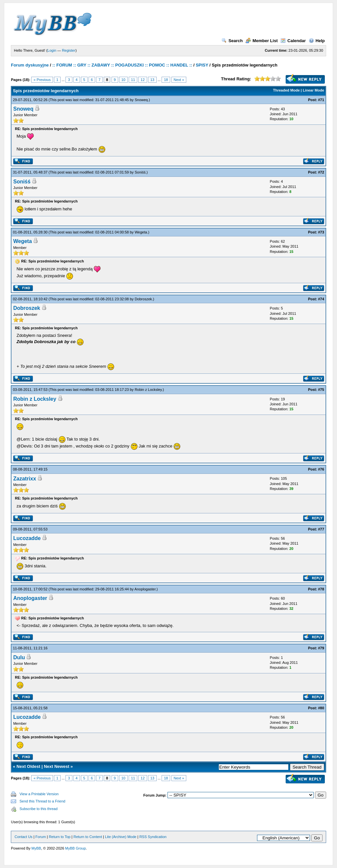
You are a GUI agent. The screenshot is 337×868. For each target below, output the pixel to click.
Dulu (19, 657)
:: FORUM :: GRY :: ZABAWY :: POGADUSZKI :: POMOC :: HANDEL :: (122, 65)
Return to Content (88, 837)
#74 (321, 299)
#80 (321, 708)
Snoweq (141, 100)
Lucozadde (27, 538)
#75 (321, 390)
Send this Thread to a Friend (42, 801)
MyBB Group (76, 848)
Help (317, 41)
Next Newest (56, 766)
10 (123, 80)
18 (166, 80)
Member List (262, 41)
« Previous (42, 80)
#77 (321, 529)
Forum (41, 837)
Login (52, 50)
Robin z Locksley (148, 390)
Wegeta (141, 232)
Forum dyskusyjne (30, 65)
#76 (321, 469)
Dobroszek (143, 299)
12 (143, 80)
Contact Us (23, 837)
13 (152, 80)
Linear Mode (313, 90)
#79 (321, 648)
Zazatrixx (25, 479)
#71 (321, 100)
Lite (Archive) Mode (121, 837)
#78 (321, 589)
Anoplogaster (145, 589)
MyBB (36, 848)
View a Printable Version (39, 794)
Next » (179, 80)
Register (69, 50)
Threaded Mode (286, 90)
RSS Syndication (153, 837)
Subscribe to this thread (39, 809)
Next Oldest (28, 766)
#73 (321, 232)
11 (133, 80)
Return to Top (60, 837)
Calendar (293, 41)
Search (232, 41)
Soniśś (140, 172)
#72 (321, 172)
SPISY (202, 65)
